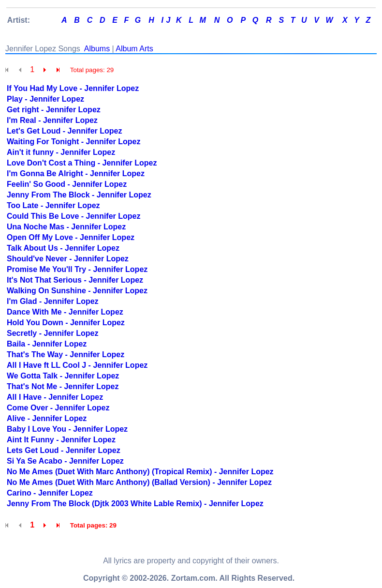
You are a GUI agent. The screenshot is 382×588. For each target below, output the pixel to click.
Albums (97, 49)
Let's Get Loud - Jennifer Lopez (64, 131)
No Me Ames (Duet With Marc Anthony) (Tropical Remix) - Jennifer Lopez (140, 472)
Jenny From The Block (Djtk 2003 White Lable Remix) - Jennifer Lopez (135, 504)
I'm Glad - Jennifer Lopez (53, 301)
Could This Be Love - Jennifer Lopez (73, 216)
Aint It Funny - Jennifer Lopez (61, 440)
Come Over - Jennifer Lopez (58, 408)
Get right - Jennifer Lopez (54, 110)
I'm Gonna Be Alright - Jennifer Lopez (76, 173)
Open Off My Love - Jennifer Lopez (71, 237)
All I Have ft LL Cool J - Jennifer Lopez (77, 365)
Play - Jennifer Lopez (45, 99)
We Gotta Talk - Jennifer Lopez (63, 376)
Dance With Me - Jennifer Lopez (65, 312)
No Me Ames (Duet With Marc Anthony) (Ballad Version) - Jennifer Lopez (139, 482)
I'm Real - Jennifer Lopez (52, 120)
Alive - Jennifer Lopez (47, 418)
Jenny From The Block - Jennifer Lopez (79, 195)
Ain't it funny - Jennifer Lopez (61, 152)
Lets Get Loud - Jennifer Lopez (64, 450)
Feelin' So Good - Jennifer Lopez (67, 184)
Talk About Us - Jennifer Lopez (63, 248)
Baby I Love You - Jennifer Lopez (67, 429)
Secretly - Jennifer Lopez (52, 333)
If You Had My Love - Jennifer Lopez (73, 88)
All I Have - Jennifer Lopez (55, 397)
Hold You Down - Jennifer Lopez (66, 323)
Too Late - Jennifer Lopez (53, 205)
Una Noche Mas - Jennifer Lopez (66, 227)
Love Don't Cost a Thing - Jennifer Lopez (82, 163)
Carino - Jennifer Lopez (50, 493)
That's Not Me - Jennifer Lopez (63, 386)
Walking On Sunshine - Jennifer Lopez (77, 291)
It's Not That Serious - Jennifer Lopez (75, 280)
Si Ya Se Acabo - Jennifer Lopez (65, 461)
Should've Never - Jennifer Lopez (68, 259)
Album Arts (134, 49)
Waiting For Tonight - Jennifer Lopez (73, 142)
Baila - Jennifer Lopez (47, 344)
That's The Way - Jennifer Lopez (66, 354)
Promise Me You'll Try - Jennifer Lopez (77, 269)
